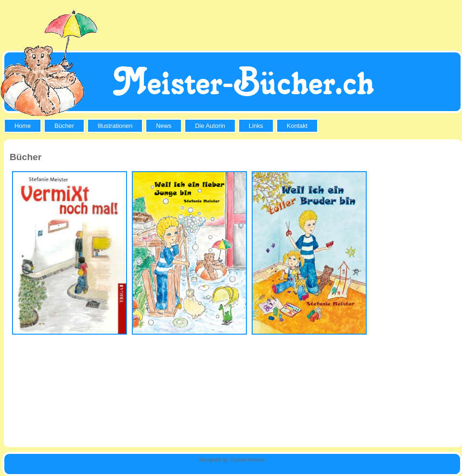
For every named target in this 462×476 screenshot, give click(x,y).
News (164, 126)
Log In (449, 4)
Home (23, 126)
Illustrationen (115, 126)
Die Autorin (210, 126)
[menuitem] (24, 126)
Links (256, 126)
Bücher (64, 126)
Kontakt (297, 126)
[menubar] (162, 126)
